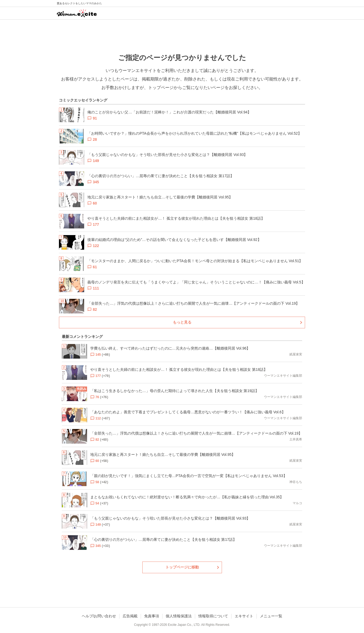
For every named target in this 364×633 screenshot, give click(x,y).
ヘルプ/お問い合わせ (99, 616)
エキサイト (244, 616)
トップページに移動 (182, 567)
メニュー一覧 (271, 616)
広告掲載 (130, 616)
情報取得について (213, 616)
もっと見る (182, 322)
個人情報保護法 (179, 616)
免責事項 (152, 616)
